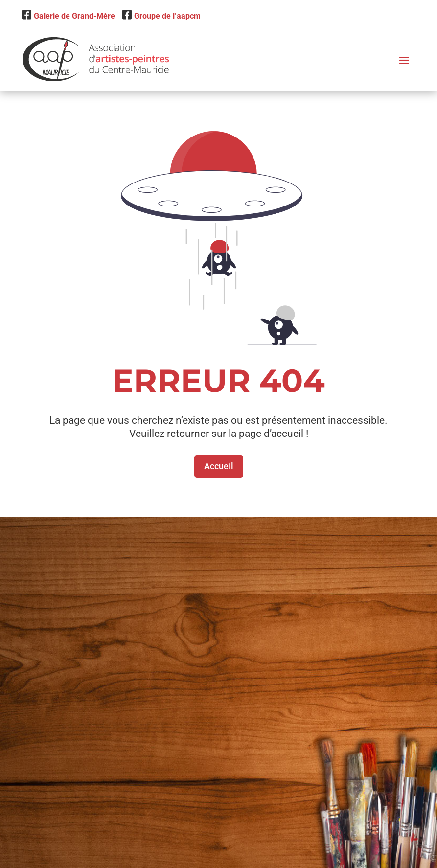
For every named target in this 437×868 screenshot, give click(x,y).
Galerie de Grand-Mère (69, 16)
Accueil (219, 466)
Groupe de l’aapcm (161, 16)
